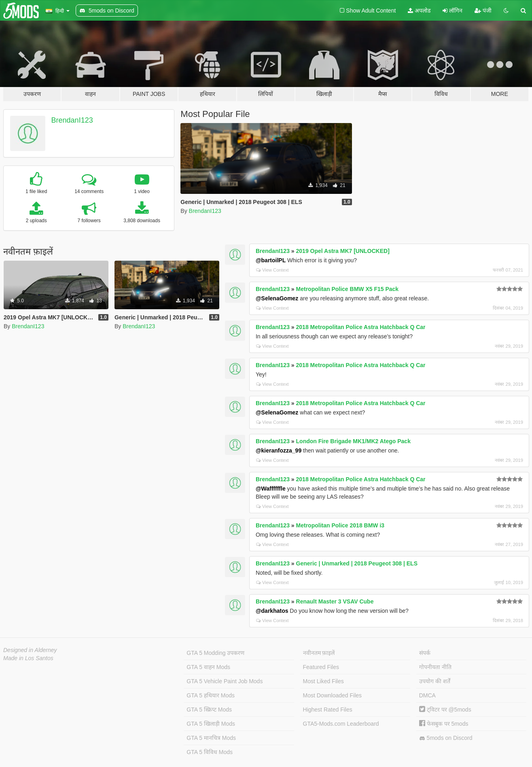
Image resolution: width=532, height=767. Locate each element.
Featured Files (321, 667)
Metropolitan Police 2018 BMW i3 (340, 525)
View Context (272, 270)
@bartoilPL (271, 260)
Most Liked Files (323, 681)
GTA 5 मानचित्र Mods (211, 738)
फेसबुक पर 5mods (444, 724)
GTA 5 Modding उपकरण (215, 653)
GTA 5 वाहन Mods (208, 667)
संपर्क (425, 653)
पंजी (483, 11)
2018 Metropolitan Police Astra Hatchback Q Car (361, 327)
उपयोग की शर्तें (435, 681)
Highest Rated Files (328, 710)
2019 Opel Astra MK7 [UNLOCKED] (343, 251)
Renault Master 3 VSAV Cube (335, 601)
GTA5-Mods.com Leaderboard (341, 724)
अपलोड (419, 11)
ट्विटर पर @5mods (445, 710)
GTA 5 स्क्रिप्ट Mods (209, 710)
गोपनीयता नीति (435, 667)
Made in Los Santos (28, 658)
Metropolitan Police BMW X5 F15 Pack (348, 289)
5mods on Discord (446, 738)
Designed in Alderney (30, 650)
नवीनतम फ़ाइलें (319, 653)
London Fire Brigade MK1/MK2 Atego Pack (353, 441)
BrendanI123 (72, 120)
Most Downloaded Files (333, 695)
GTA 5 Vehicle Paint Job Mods (225, 681)
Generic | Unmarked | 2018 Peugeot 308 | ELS (357, 563)
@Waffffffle (271, 489)
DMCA (427, 695)
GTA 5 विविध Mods (210, 752)
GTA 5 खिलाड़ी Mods (211, 724)
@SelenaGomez (277, 298)
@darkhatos (272, 611)
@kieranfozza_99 (279, 450)
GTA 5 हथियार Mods (211, 695)
